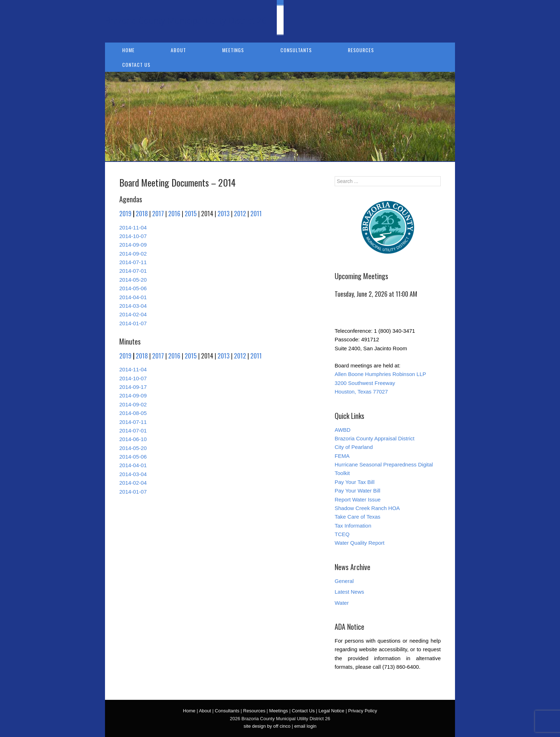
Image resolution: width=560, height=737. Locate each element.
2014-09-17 (133, 387)
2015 (191, 213)
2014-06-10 (133, 439)
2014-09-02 (133, 254)
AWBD (342, 430)
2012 (240, 213)
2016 (174, 213)
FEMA (342, 456)
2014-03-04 (133, 306)
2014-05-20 (133, 280)
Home (128, 50)
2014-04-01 (133, 297)
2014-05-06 (133, 288)
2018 (142, 213)
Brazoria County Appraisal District (374, 438)
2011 (256, 213)
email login (305, 726)
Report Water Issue (358, 499)
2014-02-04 (133, 314)
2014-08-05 (133, 413)
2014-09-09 (133, 245)
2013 (224, 213)
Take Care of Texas (357, 517)
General (344, 581)
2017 (158, 213)
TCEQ (342, 534)
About (178, 50)
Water (342, 603)
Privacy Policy (363, 711)
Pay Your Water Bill (357, 491)
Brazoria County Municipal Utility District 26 (186, 20)
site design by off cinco (267, 726)
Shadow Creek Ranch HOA (367, 508)
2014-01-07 (133, 323)
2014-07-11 (133, 262)
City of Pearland (354, 447)
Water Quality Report (360, 543)
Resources (361, 50)
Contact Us (136, 65)
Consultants (296, 50)
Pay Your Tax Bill (354, 482)
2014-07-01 (133, 271)
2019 (125, 213)
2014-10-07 (133, 236)
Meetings (233, 50)
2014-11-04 (133, 227)
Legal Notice (331, 711)
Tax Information (353, 526)
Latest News (349, 592)
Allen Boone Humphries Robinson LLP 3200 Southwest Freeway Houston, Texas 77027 (380, 383)
